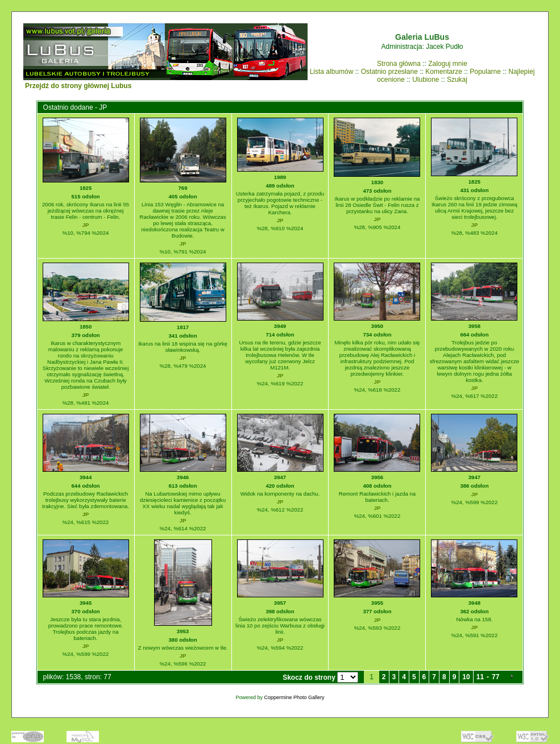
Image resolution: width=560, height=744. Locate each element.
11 (480, 677)
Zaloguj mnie (448, 64)
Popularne (485, 72)
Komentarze (444, 72)
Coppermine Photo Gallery (294, 697)
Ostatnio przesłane (389, 72)
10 (466, 677)
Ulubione (426, 80)
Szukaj (457, 80)
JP (86, 225)
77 (495, 677)
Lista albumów (332, 72)
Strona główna (399, 64)
